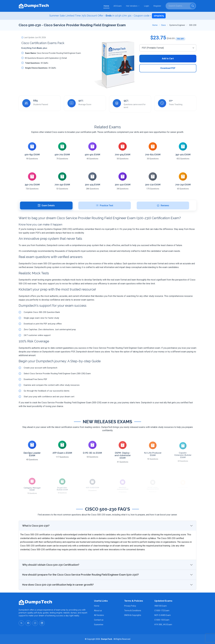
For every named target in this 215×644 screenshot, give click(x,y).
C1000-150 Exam (162, 620)
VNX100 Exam (161, 606)
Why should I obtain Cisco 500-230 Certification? (51, 578)
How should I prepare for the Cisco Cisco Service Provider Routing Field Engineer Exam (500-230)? (80, 588)
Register (157, 6)
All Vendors (99, 615)
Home (106, 6)
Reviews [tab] (163, 205)
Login (147, 6)
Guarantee (99, 625)
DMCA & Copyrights (133, 615)
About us (98, 611)
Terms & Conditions (133, 611)
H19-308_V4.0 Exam (163, 625)
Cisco (163, 25)
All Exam (118, 6)
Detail (63, 59)
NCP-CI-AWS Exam (163, 615)
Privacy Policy (130, 606)
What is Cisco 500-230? (36, 539)
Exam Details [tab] (46, 205)
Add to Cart (168, 59)
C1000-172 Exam (162, 611)
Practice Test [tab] (105, 205)
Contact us (99, 620)
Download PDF (168, 68)
